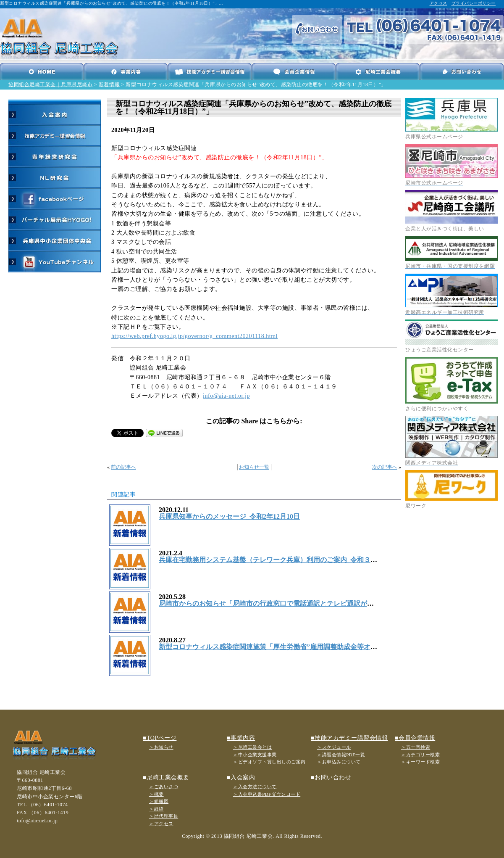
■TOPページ (160, 738)
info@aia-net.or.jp (226, 396)
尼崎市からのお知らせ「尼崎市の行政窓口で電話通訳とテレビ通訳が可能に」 (276, 603)
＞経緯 (156, 809)
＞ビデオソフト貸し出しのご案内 (269, 762)
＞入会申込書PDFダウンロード (267, 794)
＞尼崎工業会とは (252, 747)
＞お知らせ (161, 747)
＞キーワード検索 (420, 762)
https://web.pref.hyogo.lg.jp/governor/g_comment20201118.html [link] (194, 336)
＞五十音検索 (416, 747)
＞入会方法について (255, 787)
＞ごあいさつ (164, 787)
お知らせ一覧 (254, 467)
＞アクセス (161, 824)
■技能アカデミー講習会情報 (349, 738)
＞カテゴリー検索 (420, 755)
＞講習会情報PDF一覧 (341, 755)
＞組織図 (159, 801)
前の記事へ (123, 467)
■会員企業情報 (415, 738)
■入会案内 (241, 777)
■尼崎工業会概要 (166, 777)
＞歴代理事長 (164, 816)
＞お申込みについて (339, 762)
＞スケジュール (334, 747)
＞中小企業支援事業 (255, 755)
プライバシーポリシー (474, 3)
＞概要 (156, 794)
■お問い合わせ (331, 777)
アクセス (438, 3)
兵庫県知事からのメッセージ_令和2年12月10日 (229, 516)
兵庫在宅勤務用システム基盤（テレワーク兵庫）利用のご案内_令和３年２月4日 (280, 560)
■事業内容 (241, 738)
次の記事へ (385, 467)
